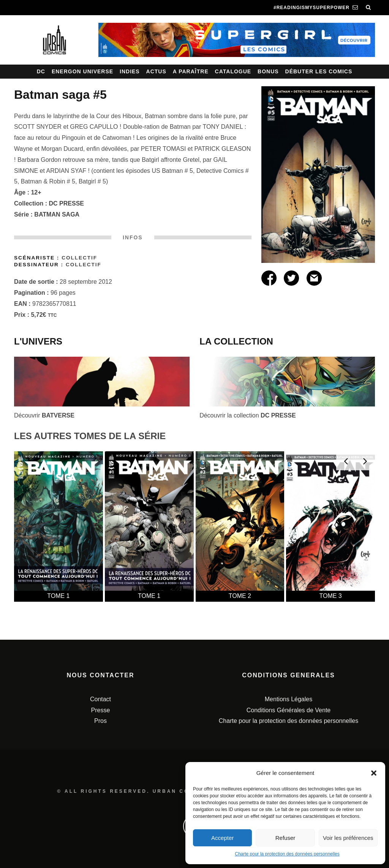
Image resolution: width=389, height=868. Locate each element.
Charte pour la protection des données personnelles (287, 854)
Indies (130, 71)
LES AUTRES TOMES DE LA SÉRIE (90, 436)
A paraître (191, 71)
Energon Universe (82, 71)
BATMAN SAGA (57, 214)
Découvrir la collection (247, 415)
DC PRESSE (66, 203)
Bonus (268, 71)
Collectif (79, 258)
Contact (100, 699)
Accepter (222, 838)
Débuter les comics (319, 71)
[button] (374, 773)
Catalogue (233, 71)
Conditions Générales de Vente (289, 710)
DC (41, 71)
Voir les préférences (348, 838)
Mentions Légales (289, 699)
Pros (100, 721)
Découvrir (44, 415)
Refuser (285, 838)
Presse (101, 710)
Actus (156, 71)
